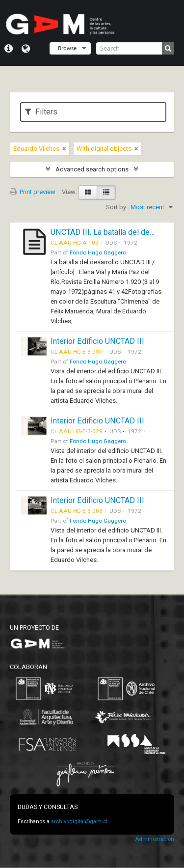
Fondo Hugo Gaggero (98, 252)
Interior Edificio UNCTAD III (97, 341)
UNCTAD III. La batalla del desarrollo (113, 232)
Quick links (9, 49)
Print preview (33, 192)
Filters (41, 112)
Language (26, 49)
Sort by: (117, 207)
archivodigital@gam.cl (79, 822)
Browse (67, 48)
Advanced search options (92, 169)
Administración (155, 839)
